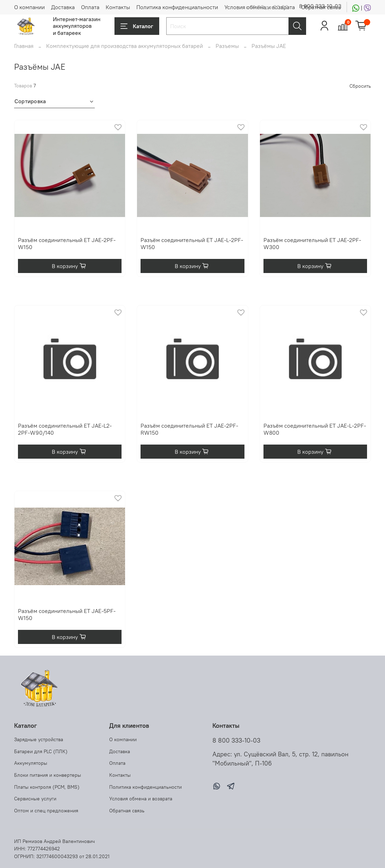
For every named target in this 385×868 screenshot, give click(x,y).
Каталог (137, 26)
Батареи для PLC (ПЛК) (41, 751)
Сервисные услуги (35, 799)
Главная (24, 46)
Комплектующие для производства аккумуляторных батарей (125, 46)
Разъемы (227, 46)
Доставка (63, 7)
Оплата (90, 7)
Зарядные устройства (39, 739)
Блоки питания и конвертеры (48, 775)
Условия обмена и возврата (141, 799)
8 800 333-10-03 (320, 6)
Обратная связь (127, 811)
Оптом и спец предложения (46, 811)
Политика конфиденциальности (177, 7)
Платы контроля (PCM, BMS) (47, 787)
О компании (29, 7)
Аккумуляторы (31, 763)
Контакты (118, 7)
